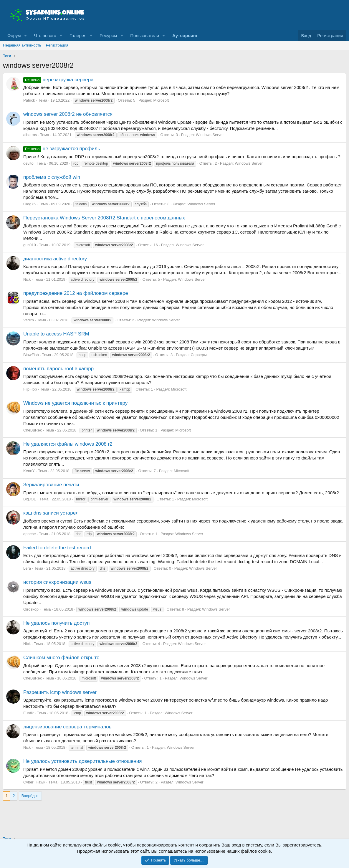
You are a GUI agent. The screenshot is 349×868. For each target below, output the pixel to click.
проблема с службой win (52, 177)
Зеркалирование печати (51, 485)
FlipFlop (30, 389)
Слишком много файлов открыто (61, 658)
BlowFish (31, 355)
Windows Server (210, 135)
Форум (14, 35)
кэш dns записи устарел (51, 513)
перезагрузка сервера (58, 80)
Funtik (28, 713)
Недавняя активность (22, 45)
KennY (29, 471)
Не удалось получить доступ (56, 623)
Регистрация (57, 45)
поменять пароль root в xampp (58, 369)
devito (28, 163)
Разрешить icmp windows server (60, 692)
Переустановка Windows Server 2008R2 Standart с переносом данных (104, 218)
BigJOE (30, 499)
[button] (25, 35)
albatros (30, 135)
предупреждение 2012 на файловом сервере (76, 293)
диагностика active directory (55, 259)
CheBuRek (33, 430)
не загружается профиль (62, 149)
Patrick (29, 100)
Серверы (199, 355)
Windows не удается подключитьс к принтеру (75, 403)
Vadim (29, 320)
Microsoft (161, 100)
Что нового (45, 35)
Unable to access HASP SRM (56, 334)
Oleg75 (29, 204)
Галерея (78, 35)
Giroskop (31, 609)
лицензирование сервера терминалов (67, 727)
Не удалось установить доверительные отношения (83, 761)
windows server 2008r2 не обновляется (68, 114)
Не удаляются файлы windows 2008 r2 (68, 444)
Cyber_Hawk (34, 782)
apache (30, 534)
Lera (27, 568)
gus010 (30, 245)
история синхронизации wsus (57, 582)
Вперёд (28, 796)
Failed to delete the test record (57, 548)
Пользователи (145, 35)
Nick (27, 279)
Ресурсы (108, 35)
